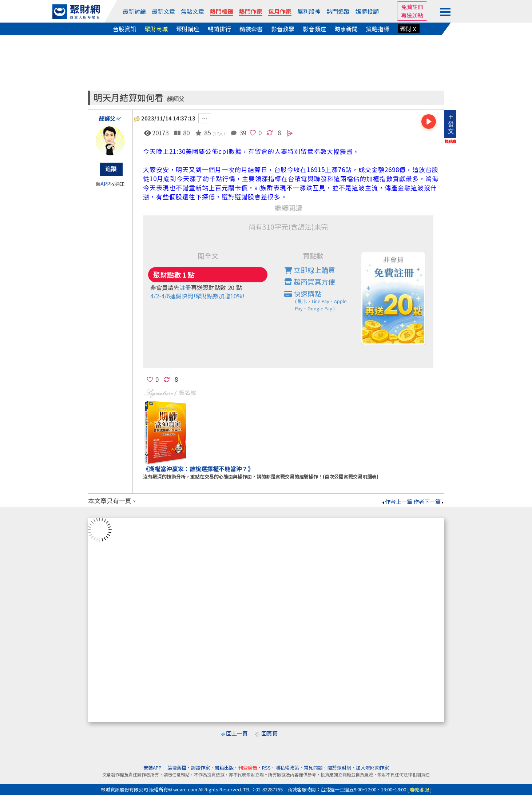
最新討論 (134, 11)
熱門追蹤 (338, 11)
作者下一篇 (429, 502)
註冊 (185, 287)
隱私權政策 (287, 768)
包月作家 (280, 11)
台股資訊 (124, 29)
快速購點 (319, 301)
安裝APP (153, 768)
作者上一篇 (397, 502)
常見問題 (313, 768)
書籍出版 (224, 768)
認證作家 (201, 768)
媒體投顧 (367, 11)
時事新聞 (346, 29)
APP (105, 184)
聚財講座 (188, 29)
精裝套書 (251, 29)
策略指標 (378, 29)
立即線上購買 (310, 270)
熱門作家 (251, 11)
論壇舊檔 (177, 768)
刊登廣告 (248, 768)
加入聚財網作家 (372, 768)
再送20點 (412, 15)
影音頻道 (314, 29)
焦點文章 (192, 11)
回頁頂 (269, 733)
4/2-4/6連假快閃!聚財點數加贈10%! (197, 296)
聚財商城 (156, 29)
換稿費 (451, 141)
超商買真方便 (310, 282)
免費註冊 (412, 7)
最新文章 (163, 11)
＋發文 (451, 124)
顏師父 (176, 99)
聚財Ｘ (409, 29)
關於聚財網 (339, 768)
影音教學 (283, 29)
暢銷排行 (219, 29)
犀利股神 (309, 11)
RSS (266, 768)
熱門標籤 (222, 11)
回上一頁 (237, 733)
